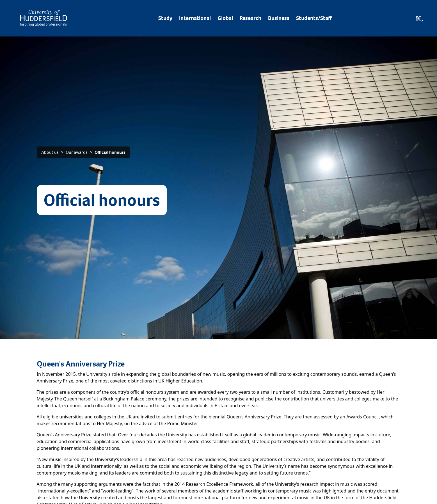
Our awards (77, 152)
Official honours (110, 152)
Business (279, 18)
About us (50, 152)
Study (165, 18)
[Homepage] (44, 18)
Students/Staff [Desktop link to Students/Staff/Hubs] (314, 18)
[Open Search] (420, 18)
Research (250, 18)
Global (225, 18)
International (195, 18)
